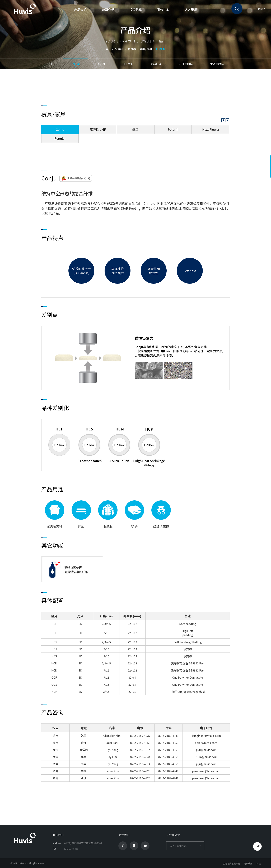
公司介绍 (108, 9)
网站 (259, 863)
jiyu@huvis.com (206, 750)
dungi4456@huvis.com (206, 736)
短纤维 (76, 64)
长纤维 (101, 64)
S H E (51, 64)
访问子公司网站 (185, 846)
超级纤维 (156, 64)
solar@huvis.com (206, 743)
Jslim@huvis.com (206, 757)
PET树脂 (128, 64)
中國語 (259, 9)
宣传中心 (163, 9)
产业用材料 (186, 64)
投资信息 (136, 9)
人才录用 (191, 9)
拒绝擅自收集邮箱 (232, 863)
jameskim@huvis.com (206, 771)
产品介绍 (80, 9)
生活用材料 (217, 64)
